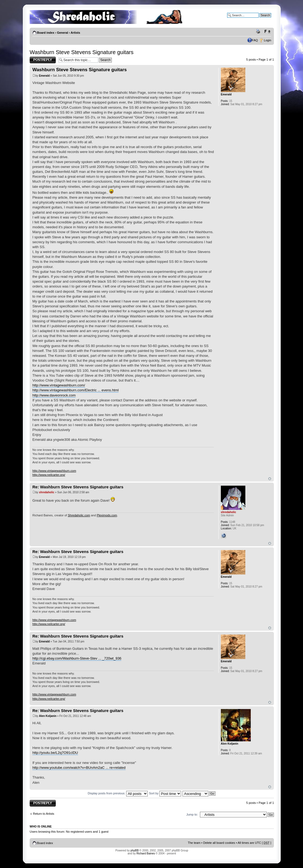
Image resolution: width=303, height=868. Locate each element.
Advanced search (260, 19)
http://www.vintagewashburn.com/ (59, 385)
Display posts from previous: (118, 793)
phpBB (135, 850)
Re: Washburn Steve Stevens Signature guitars (78, 487)
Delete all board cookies (219, 843)
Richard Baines (146, 853)
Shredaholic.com (79, 515)
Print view (259, 32)
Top (270, 479)
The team (194, 843)
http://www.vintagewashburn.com (54, 471)
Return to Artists (44, 814)
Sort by (165, 793)
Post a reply (43, 60)
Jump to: (192, 814)
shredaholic (47, 492)
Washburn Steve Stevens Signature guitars (82, 52)
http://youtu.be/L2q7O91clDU (55, 753)
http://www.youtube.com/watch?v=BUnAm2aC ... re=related (79, 768)
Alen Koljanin (48, 716)
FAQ (255, 40)
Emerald (44, 76)
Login (268, 40)
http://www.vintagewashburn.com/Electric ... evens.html (75, 390)
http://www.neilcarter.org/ (49, 475)
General (62, 33)
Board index (46, 33)
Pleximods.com (107, 515)
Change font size (267, 32)
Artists (75, 33)
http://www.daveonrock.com (54, 395)
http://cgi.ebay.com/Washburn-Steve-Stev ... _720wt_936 (77, 658)
